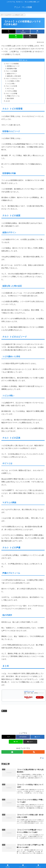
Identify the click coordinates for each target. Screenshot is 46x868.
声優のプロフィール (13, 97)
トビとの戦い (11, 84)
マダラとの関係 (12, 92)
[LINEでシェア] (16, 36)
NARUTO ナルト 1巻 (29, 693)
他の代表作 (11, 100)
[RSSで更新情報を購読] (34, 753)
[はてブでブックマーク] (37, 31)
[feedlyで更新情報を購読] (12, 753)
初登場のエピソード (13, 66)
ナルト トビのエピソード (14, 79)
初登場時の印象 (12, 69)
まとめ (8, 102)
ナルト (4, 712)
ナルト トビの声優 (11, 95)
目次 (20, 60)
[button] (30, 36)
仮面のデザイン (12, 74)
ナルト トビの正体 (11, 87)
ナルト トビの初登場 (12, 64)
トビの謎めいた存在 (13, 82)
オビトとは (11, 89)
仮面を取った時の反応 (14, 77)
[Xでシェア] (9, 31)
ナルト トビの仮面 (11, 71)
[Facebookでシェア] (23, 31)
